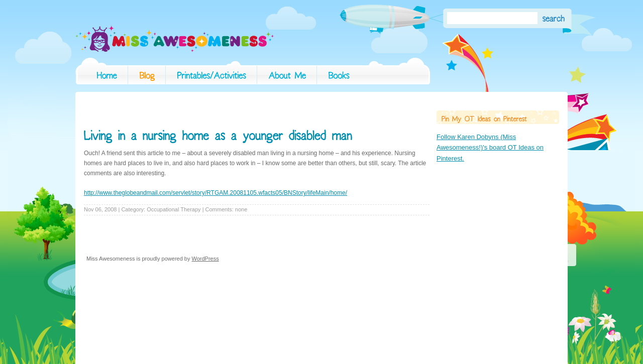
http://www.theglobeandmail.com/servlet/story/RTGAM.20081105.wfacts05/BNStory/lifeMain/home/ (216, 193)
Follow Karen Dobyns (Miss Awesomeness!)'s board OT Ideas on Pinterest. (490, 148)
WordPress (205, 259)
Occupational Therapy (174, 209)
